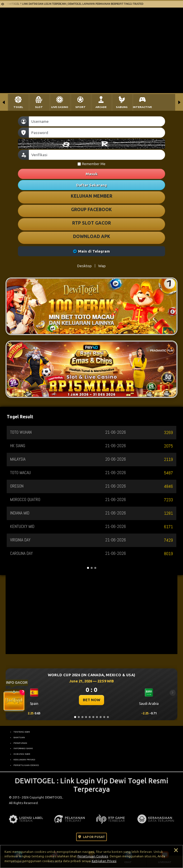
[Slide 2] (79, 717)
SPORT (80, 107)
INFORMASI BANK (23, 748)
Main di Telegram (92, 251)
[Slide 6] (93, 717)
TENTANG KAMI (22, 732)
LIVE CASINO (60, 107)
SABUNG (122, 107)
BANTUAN (19, 737)
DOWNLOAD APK (92, 236)
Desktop (85, 266)
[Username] (97, 121)
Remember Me (91, 164)
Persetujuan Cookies (93, 856)
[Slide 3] (82, 717)
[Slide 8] (101, 717)
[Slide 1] (75, 717)
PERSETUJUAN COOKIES (26, 765)
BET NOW (91, 700)
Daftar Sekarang (91, 185)
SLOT (39, 107)
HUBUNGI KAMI (22, 754)
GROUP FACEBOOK (91, 209)
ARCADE (101, 107)
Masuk (92, 174)
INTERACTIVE (142, 107)
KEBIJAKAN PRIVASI (24, 759)
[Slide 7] (97, 717)
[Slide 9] (104, 717)
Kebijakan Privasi (104, 861)
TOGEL (18, 107)
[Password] (97, 133)
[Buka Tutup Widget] (14, 701)
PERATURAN (20, 743)
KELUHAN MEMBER (91, 196)
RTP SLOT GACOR (91, 223)
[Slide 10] (108, 717)
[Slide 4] (86, 717)
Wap (102, 266)
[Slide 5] (90, 717)
